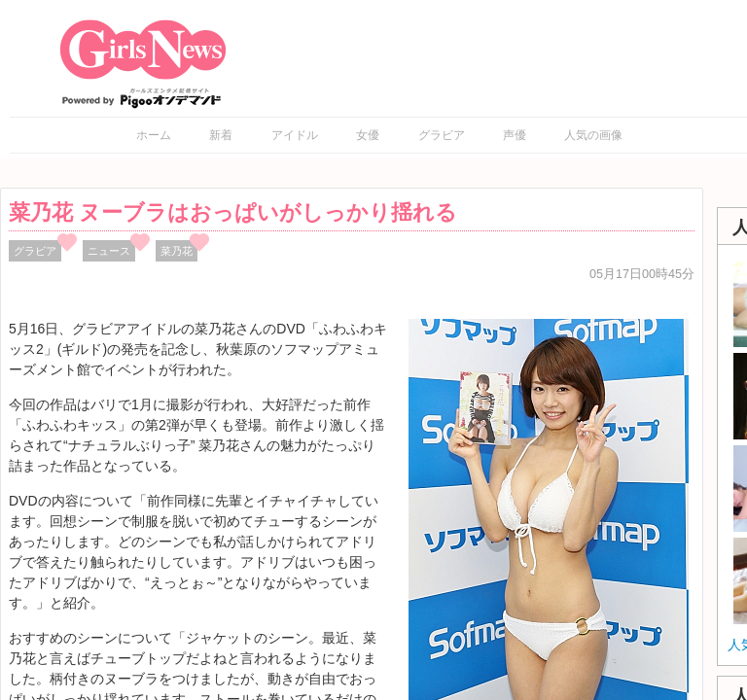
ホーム (154, 135)
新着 (221, 135)
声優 (515, 135)
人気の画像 (593, 135)
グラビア (442, 135)
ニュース (109, 251)
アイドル (295, 135)
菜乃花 (177, 251)
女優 (368, 135)
